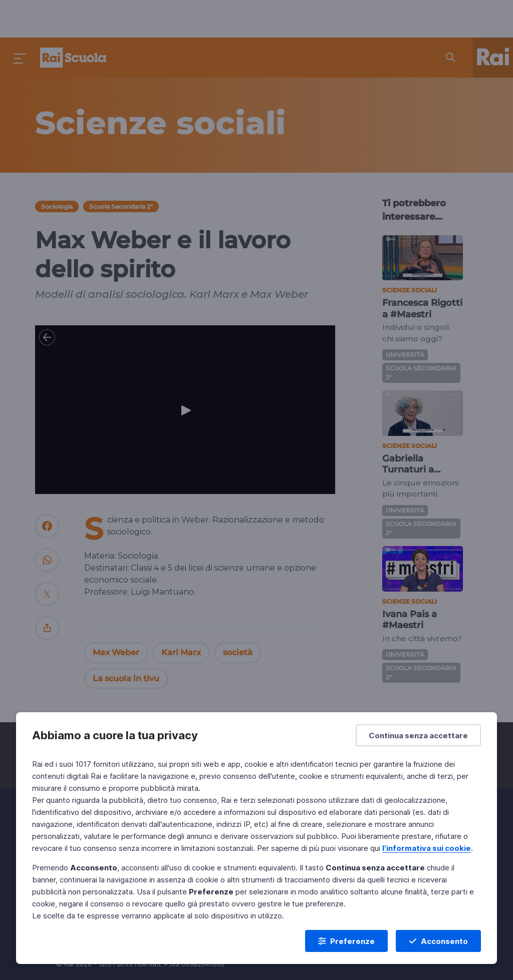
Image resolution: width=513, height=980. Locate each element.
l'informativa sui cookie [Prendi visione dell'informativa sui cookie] (427, 848)
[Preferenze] (346, 941)
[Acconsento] (438, 941)
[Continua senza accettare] (418, 735)
